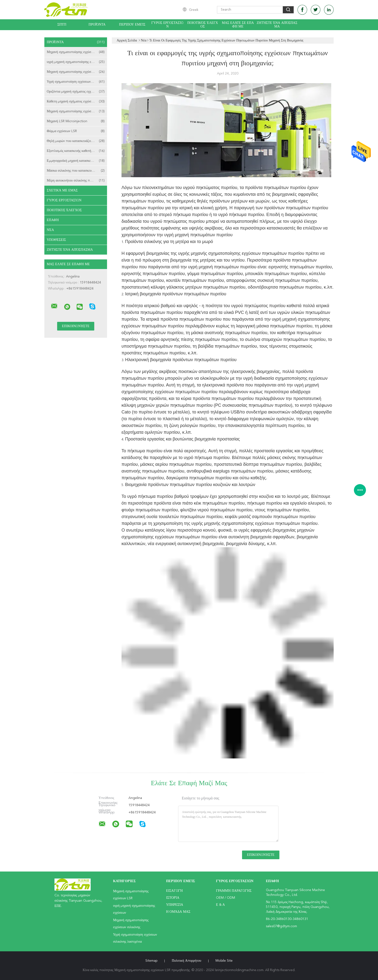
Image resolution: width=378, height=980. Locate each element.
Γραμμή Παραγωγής (234, 891)
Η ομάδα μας (178, 912)
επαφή (53, 220)
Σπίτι (62, 25)
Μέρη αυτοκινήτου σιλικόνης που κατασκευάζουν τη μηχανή (77, 181)
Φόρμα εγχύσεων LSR (76, 131)
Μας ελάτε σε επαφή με (238, 25)
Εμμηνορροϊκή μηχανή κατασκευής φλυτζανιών (77, 161)
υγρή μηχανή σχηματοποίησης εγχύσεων (76, 62)
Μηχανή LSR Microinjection (76, 121)
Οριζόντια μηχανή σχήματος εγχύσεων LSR (76, 92)
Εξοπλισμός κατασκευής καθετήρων (76, 151)
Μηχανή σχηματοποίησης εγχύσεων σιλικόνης (77, 72)
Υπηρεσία (175, 905)
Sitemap (151, 961)
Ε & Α (220, 905)
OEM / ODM (226, 898)
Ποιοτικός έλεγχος (203, 25)
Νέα (50, 230)
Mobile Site (224, 961)
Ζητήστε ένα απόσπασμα (277, 25)
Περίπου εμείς (132, 25)
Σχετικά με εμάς (62, 190)
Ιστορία (173, 898)
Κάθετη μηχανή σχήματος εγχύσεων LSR (76, 101)
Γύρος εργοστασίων (168, 25)
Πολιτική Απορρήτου (186, 961)
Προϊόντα (97, 25)
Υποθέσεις (56, 240)
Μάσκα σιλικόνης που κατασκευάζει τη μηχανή (77, 171)
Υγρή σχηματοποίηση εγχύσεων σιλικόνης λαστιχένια (77, 82)
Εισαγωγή (174, 891)
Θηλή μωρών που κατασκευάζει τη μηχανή (77, 141)
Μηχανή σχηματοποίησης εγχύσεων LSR (76, 52)
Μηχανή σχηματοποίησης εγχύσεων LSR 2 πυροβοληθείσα (77, 111)
